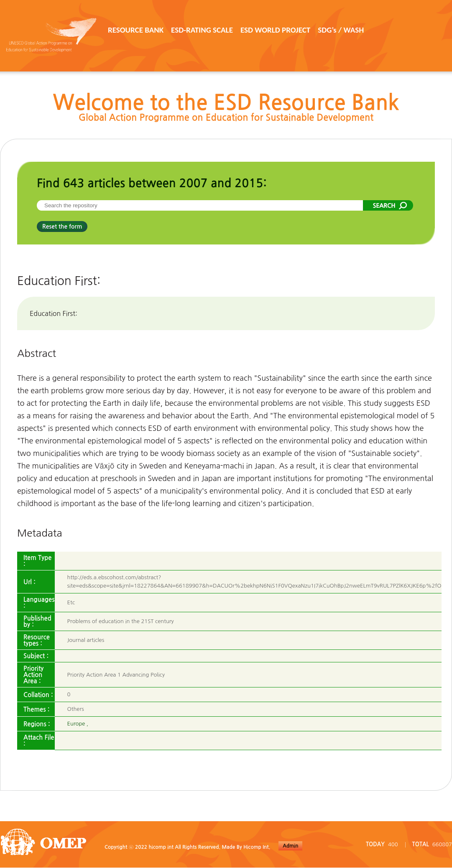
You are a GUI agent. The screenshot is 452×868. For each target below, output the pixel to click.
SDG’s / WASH (341, 30)
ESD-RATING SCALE (202, 30)
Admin (290, 846)
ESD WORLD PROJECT (275, 30)
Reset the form (62, 227)
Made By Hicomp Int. (246, 847)
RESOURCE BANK (136, 30)
